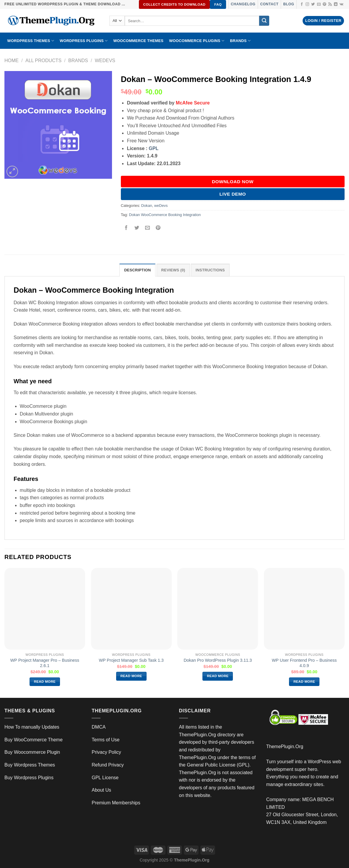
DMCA (99, 727)
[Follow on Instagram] (307, 4)
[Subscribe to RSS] (330, 4)
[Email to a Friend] (147, 228)
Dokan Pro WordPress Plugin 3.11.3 (218, 660)
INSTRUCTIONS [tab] (210, 270)
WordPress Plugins (84, 41)
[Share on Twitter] (137, 228)
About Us (101, 790)
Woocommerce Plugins (197, 41)
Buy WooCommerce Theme (34, 740)
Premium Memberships (116, 803)
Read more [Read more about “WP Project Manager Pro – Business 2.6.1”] (45, 682)
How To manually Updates (32, 727)
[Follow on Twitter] (313, 4)
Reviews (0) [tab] (173, 270)
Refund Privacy (108, 765)
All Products (43, 61)
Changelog (243, 4)
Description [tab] (137, 270)
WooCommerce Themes (138, 41)
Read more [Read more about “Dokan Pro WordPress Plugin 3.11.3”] (218, 676)
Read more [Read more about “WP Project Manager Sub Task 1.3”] (131, 676)
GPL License (105, 778)
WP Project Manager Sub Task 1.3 (131, 660)
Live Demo (233, 194)
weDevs (105, 61)
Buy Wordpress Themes (30, 765)
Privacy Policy (106, 752)
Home (12, 61)
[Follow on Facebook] (302, 4)
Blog (289, 4)
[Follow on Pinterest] (324, 4)
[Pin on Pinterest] (158, 228)
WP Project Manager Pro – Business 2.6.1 (45, 663)
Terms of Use (105, 740)
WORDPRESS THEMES (31, 41)
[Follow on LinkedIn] (336, 4)
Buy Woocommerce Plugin (32, 752)
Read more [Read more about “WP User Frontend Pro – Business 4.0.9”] (304, 682)
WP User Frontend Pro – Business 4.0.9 (304, 663)
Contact (269, 4)
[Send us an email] (319, 4)
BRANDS (240, 41)
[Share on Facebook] (126, 228)
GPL (154, 148)
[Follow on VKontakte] (341, 4)
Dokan (147, 206)
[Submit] (264, 21)
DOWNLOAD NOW (233, 182)
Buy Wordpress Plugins (29, 778)
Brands (78, 61)
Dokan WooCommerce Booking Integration (165, 215)
